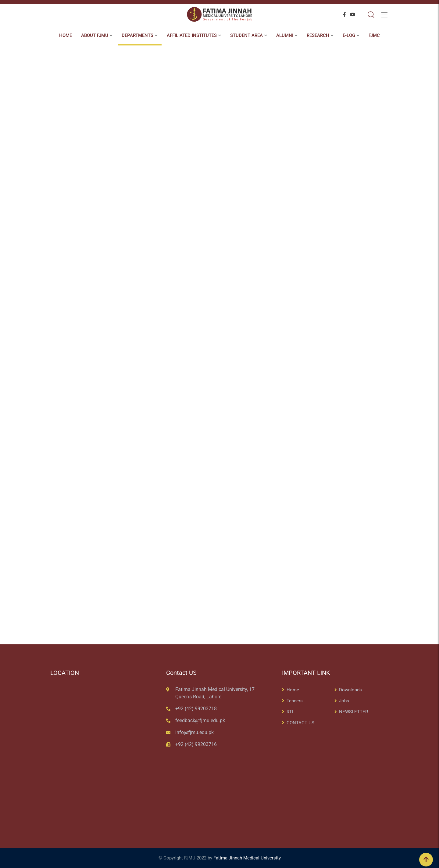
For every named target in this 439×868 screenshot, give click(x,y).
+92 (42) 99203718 (196, 709)
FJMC (374, 35)
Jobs (344, 701)
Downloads (350, 690)
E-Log (349, 35)
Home (66, 35)
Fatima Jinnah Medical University (247, 858)
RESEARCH (318, 35)
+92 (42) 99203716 (196, 744)
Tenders (295, 701)
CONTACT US (300, 723)
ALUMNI (285, 35)
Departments (137, 35)
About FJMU (95, 35)
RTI (290, 712)
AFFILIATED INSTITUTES (192, 35)
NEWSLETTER (353, 712)
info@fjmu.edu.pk (195, 732)
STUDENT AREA (246, 35)
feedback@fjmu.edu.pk (200, 720)
